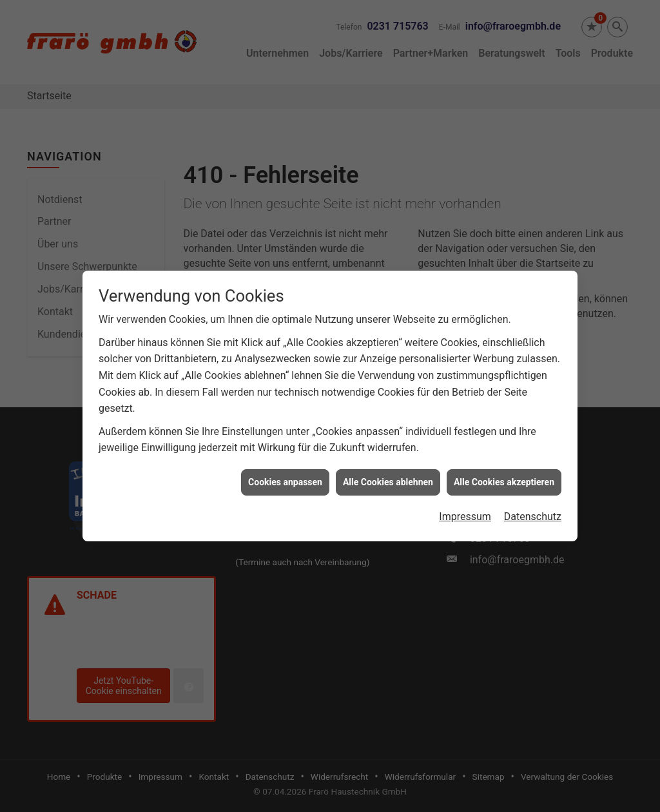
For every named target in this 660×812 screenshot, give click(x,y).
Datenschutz (533, 512)
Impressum (465, 512)
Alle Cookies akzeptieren (504, 478)
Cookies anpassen (285, 478)
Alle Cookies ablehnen (388, 478)
